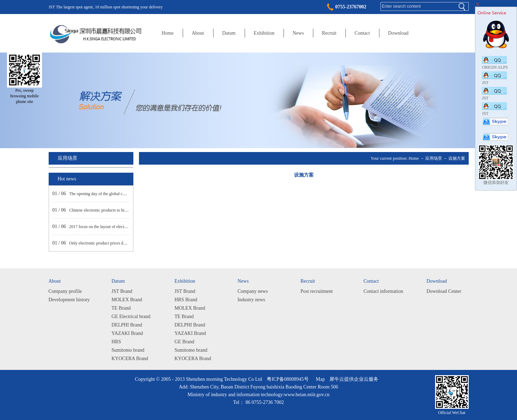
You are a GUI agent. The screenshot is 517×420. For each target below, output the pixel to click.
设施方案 (457, 158)
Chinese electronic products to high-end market (109, 210)
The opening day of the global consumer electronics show (118, 194)
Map (319, 379)
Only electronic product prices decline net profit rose (114, 243)
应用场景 (434, 158)
